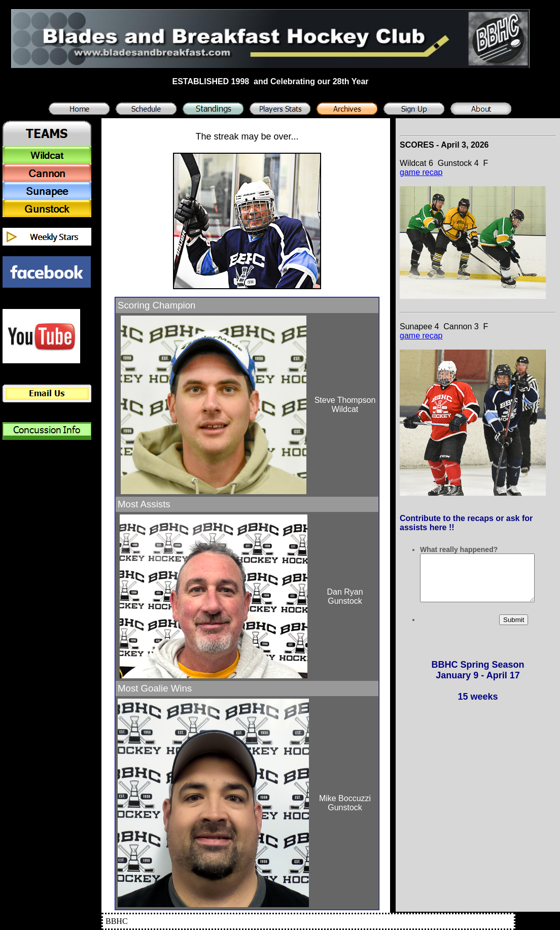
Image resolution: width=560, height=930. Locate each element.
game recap (421, 172)
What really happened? (459, 549)
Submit (514, 629)
